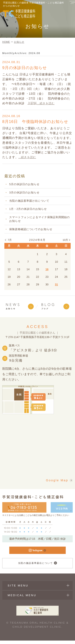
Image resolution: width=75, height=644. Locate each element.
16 (47, 270)
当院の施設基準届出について (37, 565)
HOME (6, 42)
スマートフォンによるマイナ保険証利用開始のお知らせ (39, 220)
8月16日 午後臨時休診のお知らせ (37, 122)
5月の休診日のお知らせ (24, 185)
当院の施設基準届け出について (29, 201)
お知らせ (19, 42)
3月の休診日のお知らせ (24, 193)
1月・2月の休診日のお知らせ (28, 210)
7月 (10, 241)
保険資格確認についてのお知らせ (31, 230)
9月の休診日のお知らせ (26, 68)
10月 (65, 241)
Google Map (57, 481)
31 (56, 285)
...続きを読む (46, 103)
